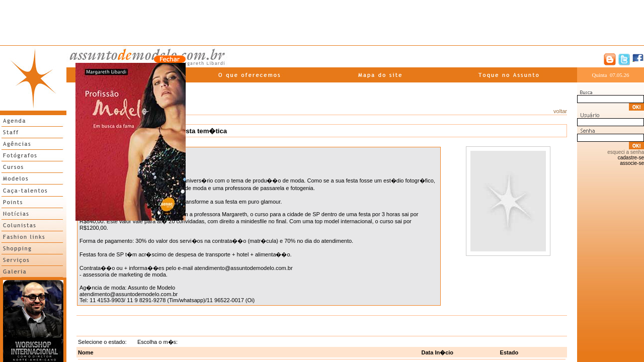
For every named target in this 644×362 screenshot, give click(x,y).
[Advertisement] (322, 23)
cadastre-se (631, 158)
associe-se (632, 163)
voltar (560, 111)
